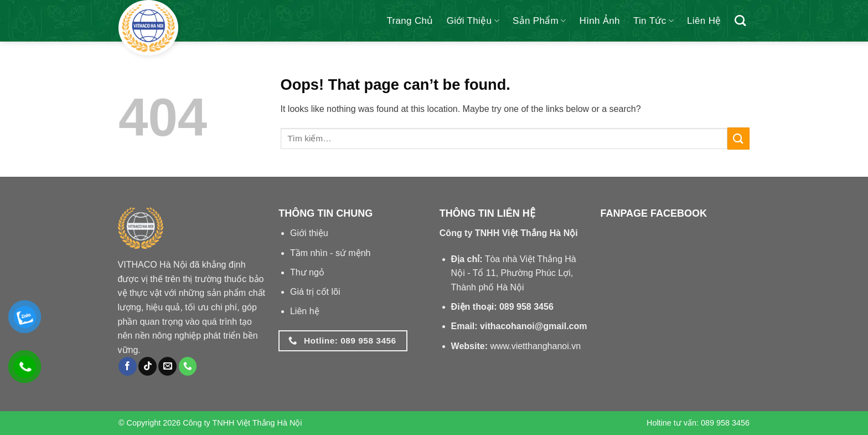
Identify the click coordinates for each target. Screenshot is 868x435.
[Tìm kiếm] (740, 21)
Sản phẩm (539, 21)
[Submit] (738, 138)
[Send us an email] (167, 366)
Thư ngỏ (307, 272)
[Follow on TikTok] (148, 366)
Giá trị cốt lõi (315, 292)
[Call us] (188, 366)
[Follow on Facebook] (128, 366)
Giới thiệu (473, 21)
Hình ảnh (600, 21)
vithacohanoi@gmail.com (533, 326)
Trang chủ (410, 21)
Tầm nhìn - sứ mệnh (330, 253)
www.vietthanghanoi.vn (535, 346)
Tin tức (653, 21)
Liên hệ (704, 21)
